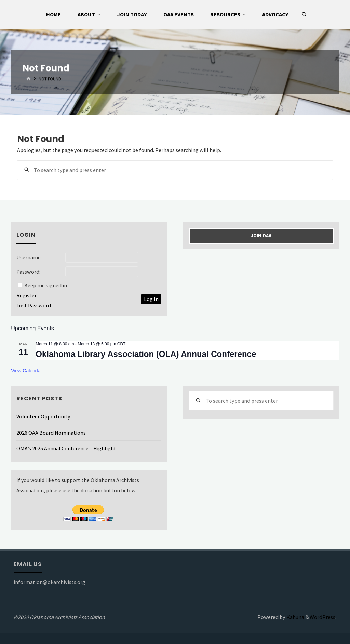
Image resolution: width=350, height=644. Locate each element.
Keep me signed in (46, 285)
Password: (28, 272)
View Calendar (26, 371)
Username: (29, 257)
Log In (151, 299)
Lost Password (34, 305)
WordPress (322, 617)
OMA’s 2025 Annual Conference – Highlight (66, 448)
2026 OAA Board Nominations (51, 433)
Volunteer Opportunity (43, 416)
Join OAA (261, 236)
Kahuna (295, 617)
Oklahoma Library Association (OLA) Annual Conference (146, 354)
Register (26, 295)
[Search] (304, 15)
